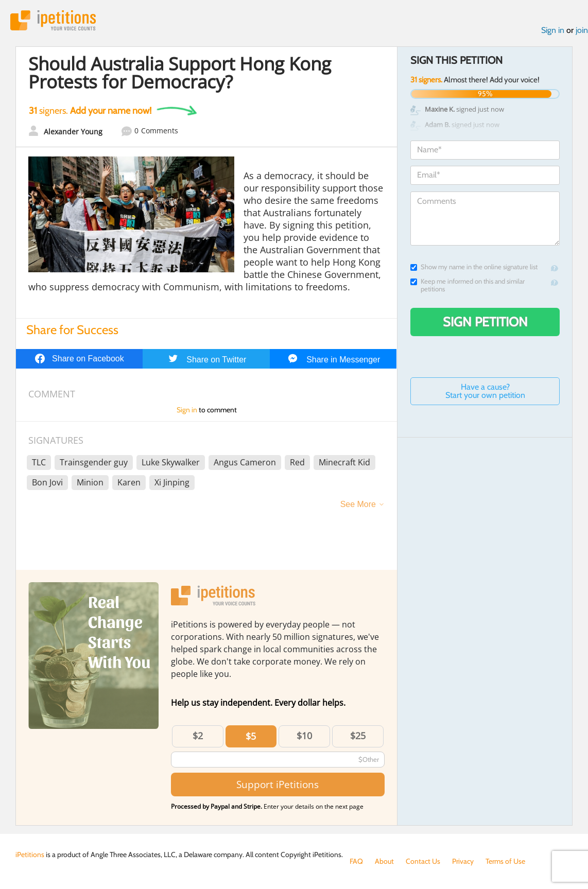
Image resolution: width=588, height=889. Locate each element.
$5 (251, 736)
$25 (358, 736)
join (582, 30)
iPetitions (53, 20)
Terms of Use (505, 861)
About (384, 861)
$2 (198, 736)
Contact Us (423, 861)
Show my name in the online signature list (474, 267)
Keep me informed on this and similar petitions (468, 285)
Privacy (463, 861)
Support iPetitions (278, 784)
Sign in (553, 30)
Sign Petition (485, 322)
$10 (304, 736)
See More (358, 504)
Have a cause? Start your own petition (485, 391)
